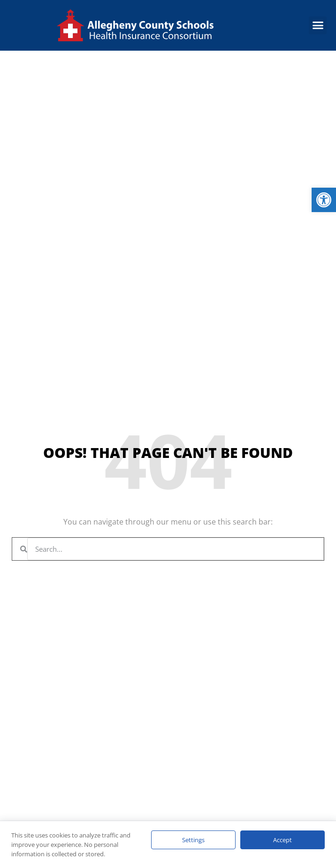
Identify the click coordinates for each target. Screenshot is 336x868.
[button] (318, 25)
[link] (324, 200)
